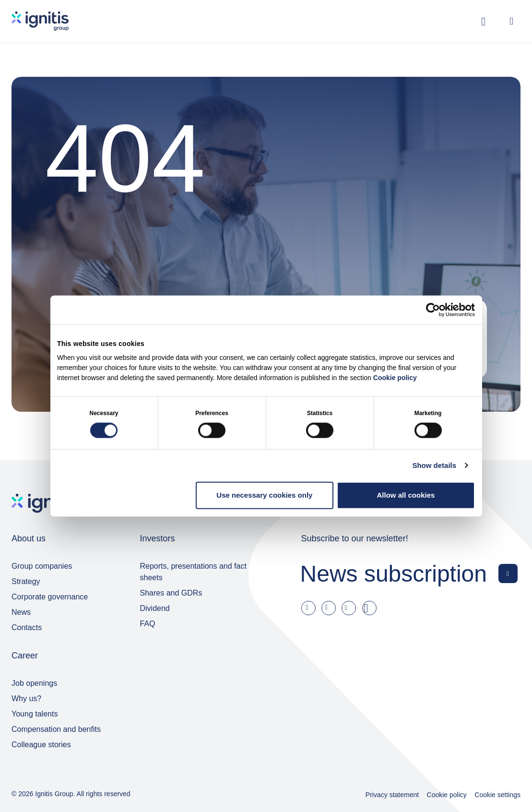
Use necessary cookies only (264, 495)
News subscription (394, 573)
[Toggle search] (484, 21)
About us (29, 538)
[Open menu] (511, 21)
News (21, 612)
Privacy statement (392, 795)
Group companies (42, 566)
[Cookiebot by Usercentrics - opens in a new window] (433, 310)
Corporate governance (50, 597)
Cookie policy (395, 377)
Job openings (34, 683)
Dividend (155, 608)
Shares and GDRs (171, 593)
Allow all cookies (406, 495)
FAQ (148, 624)
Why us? (26, 699)
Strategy (26, 581)
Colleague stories (41, 745)
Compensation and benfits (56, 729)
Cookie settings (497, 795)
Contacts (27, 627)
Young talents (35, 714)
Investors (158, 538)
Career (25, 656)
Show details (434, 465)
